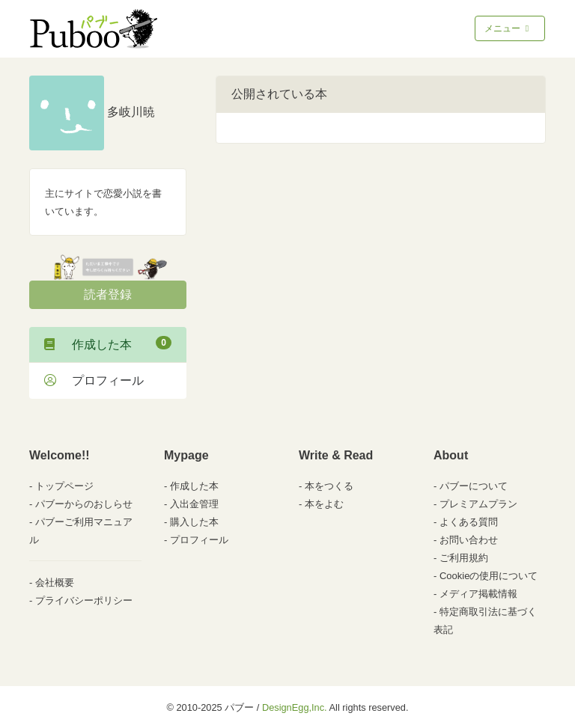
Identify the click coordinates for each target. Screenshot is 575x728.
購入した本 (194, 522)
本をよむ (324, 504)
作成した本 (108, 343)
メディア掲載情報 (478, 594)
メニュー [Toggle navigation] (508, 28)
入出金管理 (194, 504)
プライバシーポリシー (84, 600)
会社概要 (55, 582)
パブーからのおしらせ (84, 504)
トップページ (64, 486)
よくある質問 (469, 522)
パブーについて (474, 486)
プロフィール (94, 380)
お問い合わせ (469, 540)
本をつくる (329, 486)
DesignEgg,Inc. (295, 707)
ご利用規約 (464, 558)
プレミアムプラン (478, 504)
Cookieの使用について (489, 576)
